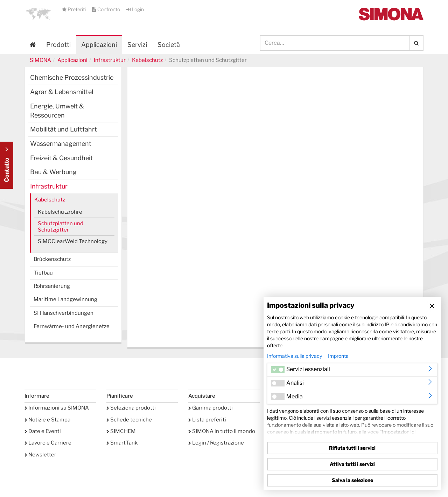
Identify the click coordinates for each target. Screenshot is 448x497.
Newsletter (40, 455)
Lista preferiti (207, 420)
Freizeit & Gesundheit (61, 158)
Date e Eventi (43, 431)
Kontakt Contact (7, 165)
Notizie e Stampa (47, 420)
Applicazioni (99, 45)
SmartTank (122, 443)
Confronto (107, 9)
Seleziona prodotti (131, 408)
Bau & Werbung (53, 172)
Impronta (338, 356)
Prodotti (58, 45)
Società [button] (169, 45)
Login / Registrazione (216, 443)
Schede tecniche (129, 420)
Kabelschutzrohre (60, 212)
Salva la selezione (352, 480)
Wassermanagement (61, 144)
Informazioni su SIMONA (57, 408)
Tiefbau (43, 273)
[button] (38, 14)
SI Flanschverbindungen (64, 313)
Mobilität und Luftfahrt (64, 129)
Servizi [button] (137, 45)
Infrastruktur (110, 60)
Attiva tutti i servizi (352, 464)
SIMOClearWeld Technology (73, 241)
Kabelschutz (147, 60)
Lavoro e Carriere (48, 443)
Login (135, 9)
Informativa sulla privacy (295, 356)
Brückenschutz (52, 259)
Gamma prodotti (211, 408)
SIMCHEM (121, 431)
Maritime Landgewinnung (65, 299)
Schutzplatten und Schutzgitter (61, 227)
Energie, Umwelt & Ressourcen (57, 111)
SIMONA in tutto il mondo (222, 431)
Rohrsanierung (52, 286)
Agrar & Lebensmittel (62, 92)
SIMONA (40, 60)
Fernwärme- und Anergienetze (72, 326)
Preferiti (74, 9)
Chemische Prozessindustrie (72, 77)
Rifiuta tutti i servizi (352, 448)
